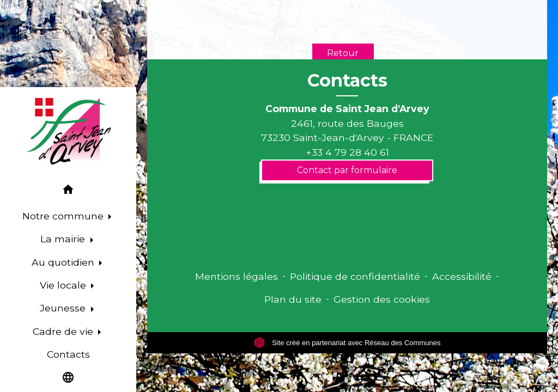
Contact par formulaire (347, 170)
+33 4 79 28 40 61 (347, 152)
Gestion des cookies (382, 299)
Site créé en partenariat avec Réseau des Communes (347, 343)
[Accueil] (68, 131)
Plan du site (293, 299)
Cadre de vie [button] (64, 331)
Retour (343, 53)
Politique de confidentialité (355, 276)
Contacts (347, 81)
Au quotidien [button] (64, 262)
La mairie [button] (64, 239)
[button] (68, 191)
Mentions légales (236, 276)
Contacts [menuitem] (68, 354)
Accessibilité (462, 276)
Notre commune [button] (64, 216)
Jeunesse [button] (64, 308)
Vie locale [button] (64, 285)
